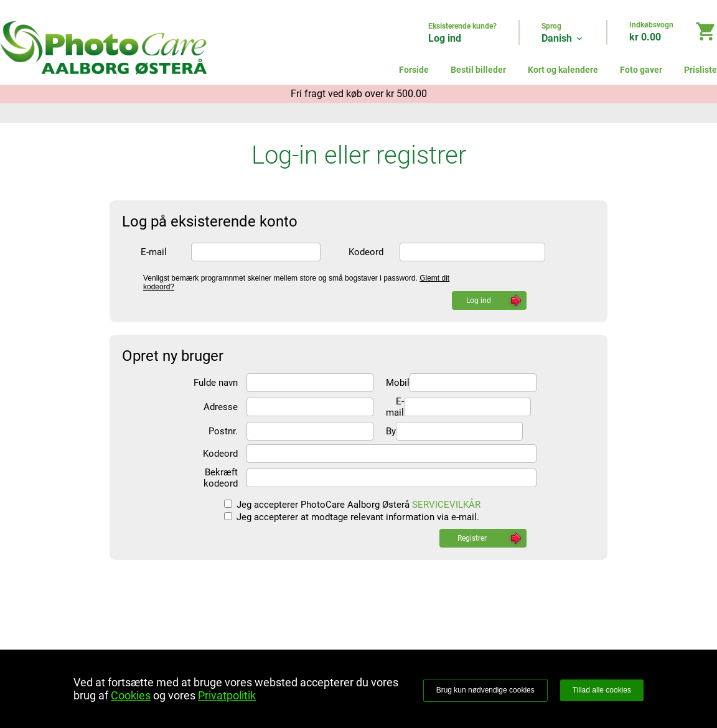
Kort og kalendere (563, 70)
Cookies (131, 695)
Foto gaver (641, 70)
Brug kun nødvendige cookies (485, 690)
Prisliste (701, 70)
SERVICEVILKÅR (446, 505)
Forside (414, 70)
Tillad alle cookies (602, 690)
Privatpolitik (227, 695)
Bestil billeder (478, 70)
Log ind (445, 38)
